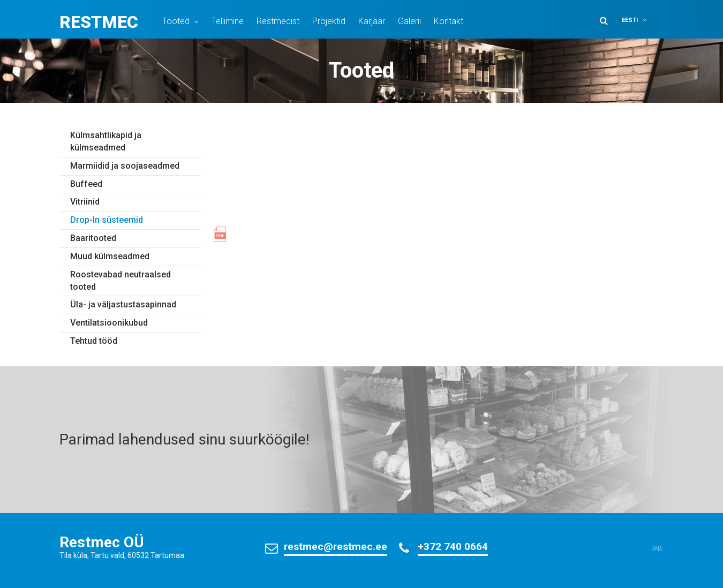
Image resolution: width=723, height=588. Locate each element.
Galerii (409, 21)
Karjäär (372, 21)
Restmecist (278, 21)
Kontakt (449, 21)
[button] (641, 20)
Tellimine (228, 21)
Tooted (176, 21)
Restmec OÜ (102, 542)
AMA (657, 549)
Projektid (329, 21)
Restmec (99, 22)
